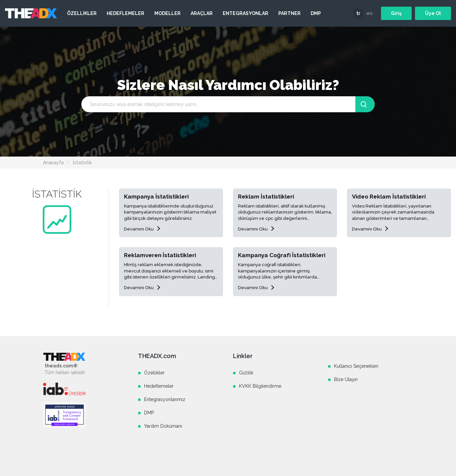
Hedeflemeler (159, 386)
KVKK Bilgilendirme (260, 386)
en (369, 13)
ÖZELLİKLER (82, 13)
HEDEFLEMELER (125, 13)
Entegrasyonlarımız (165, 399)
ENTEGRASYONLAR (245, 13)
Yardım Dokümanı (163, 426)
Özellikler (154, 373)
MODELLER (167, 13)
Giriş (396, 13)
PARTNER (289, 13)
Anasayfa (53, 163)
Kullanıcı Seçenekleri (356, 366)
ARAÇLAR (202, 13)
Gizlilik (246, 373)
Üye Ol (433, 13)
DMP (316, 13)
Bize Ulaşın (346, 379)
